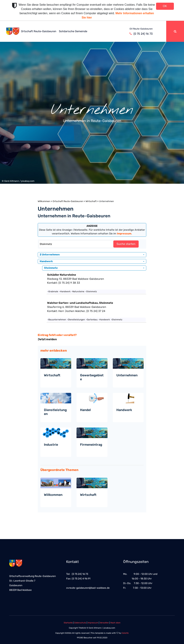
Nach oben (115, 623)
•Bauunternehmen (57, 320)
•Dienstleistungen (76, 320)
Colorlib (125, 633)
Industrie (51, 445)
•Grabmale (53, 291)
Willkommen (44, 201)
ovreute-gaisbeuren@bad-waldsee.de (88, 588)
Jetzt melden (47, 339)
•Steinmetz (91, 291)
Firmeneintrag (91, 445)
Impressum (93, 623)
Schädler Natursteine (62, 275)
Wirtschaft (91, 201)
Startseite (68, 623)
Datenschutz (80, 623)
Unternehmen (127, 375)
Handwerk (124, 410)
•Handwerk (65, 291)
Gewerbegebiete (92, 377)
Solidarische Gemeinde (73, 31)
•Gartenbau (92, 320)
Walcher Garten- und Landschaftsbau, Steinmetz (80, 303)
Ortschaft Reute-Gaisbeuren (39, 31)
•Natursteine (78, 291)
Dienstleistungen (55, 412)
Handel (85, 410)
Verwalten (104, 623)
